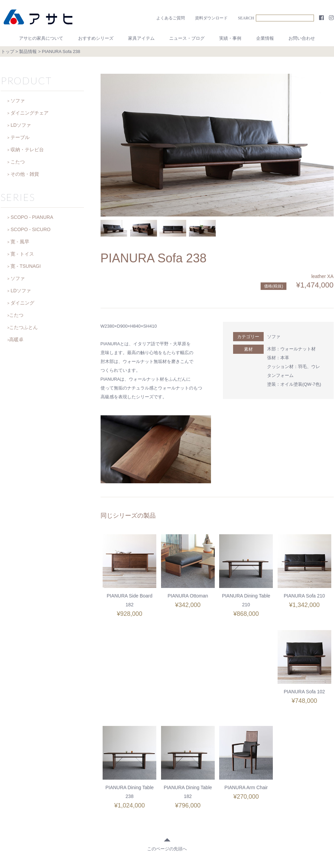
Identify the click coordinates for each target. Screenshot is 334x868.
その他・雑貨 (25, 174)
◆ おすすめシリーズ (127, 818)
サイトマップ (261, 832)
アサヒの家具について (41, 38)
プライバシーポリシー (217, 832)
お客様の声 (59, 832)
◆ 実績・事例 (254, 818)
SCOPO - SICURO (30, 229)
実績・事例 (230, 38)
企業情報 (265, 38)
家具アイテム (141, 38)
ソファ (274, 337)
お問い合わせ (302, 38)
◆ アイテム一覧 (171, 818)
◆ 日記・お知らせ (213, 818)
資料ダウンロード (211, 18)
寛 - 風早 (20, 242)
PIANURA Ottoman (188, 596)
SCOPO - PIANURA (32, 217)
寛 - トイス (22, 254)
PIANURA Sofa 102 (130, 692)
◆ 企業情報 (287, 818)
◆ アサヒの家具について (73, 818)
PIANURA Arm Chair (304, 692)
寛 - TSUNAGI (26, 266)
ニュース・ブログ (187, 38)
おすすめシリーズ (96, 38)
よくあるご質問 (171, 18)
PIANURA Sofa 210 (304, 596)
